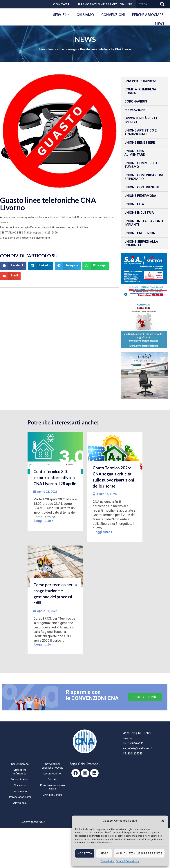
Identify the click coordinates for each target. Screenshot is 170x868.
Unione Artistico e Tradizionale (141, 132)
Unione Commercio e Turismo (142, 165)
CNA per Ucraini (52, 795)
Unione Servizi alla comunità (141, 243)
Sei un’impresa (20, 764)
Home (41, 49)
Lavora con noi (53, 774)
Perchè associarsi (148, 15)
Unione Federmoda (140, 196)
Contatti (62, 4)
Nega (104, 853)
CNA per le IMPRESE (141, 81)
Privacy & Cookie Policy (128, 861)
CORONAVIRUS (136, 101)
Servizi (61, 15)
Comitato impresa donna (140, 91)
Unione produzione (141, 233)
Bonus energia (68, 49)
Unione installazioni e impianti (144, 223)
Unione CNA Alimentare (135, 153)
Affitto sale (20, 803)
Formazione (135, 110)
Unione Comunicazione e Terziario (144, 177)
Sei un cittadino (20, 779)
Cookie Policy (107, 861)
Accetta (85, 853)
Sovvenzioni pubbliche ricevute (53, 766)
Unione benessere (140, 142)
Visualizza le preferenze (139, 853)
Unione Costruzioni (142, 187)
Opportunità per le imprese (141, 120)
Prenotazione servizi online (105, 4)
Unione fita (134, 204)
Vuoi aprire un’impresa (20, 772)
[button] (163, 821)
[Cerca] (163, 4)
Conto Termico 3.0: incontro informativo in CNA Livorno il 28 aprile (55, 478)
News (160, 23)
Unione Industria (139, 213)
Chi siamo (85, 15)
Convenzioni (113, 15)
